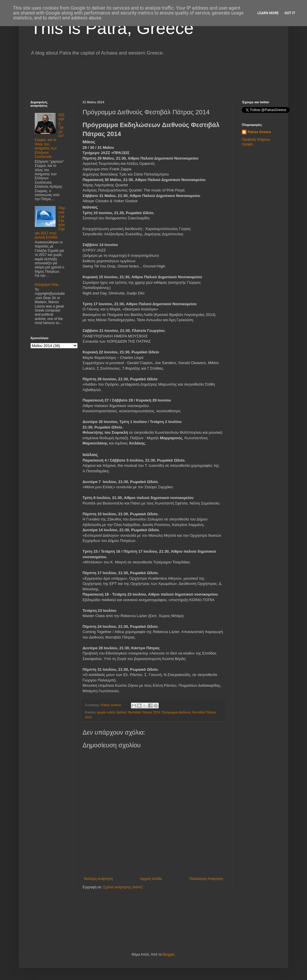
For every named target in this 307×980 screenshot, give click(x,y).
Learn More (268, 13)
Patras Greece (259, 132)
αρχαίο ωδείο (106, 712)
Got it (290, 13)
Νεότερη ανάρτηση (98, 879)
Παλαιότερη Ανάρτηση (206, 879)
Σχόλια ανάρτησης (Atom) (123, 887)
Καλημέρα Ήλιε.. (47, 285)
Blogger (168, 954)
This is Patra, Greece (112, 28)
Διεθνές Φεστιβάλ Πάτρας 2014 (138, 712)
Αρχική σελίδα (151, 879)
